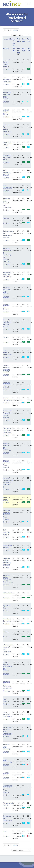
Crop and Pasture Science (6, 112)
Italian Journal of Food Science (7, 714)
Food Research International (7, 352)
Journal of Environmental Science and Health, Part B (8, 482)
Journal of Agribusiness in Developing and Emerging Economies (7, 255)
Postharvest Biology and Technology (7, 430)
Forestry (6, 632)
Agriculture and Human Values (7, 157)
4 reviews (6, 210)
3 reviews (6, 223)
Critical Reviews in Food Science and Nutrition (7, 666)
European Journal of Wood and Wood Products (6, 515)
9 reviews (6, 704)
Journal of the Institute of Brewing (7, 385)
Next (16, 30)
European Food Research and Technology (7, 203)
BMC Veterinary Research (6, 532)
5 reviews (6, 357)
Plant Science (7, 593)
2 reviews (6, 134)
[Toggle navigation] (29, 4)
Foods (5, 831)
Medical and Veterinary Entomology (7, 274)
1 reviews (6, 69)
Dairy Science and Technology (7, 79)
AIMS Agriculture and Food (7, 173)
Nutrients (6, 218)
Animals (6, 337)
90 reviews (6, 691)
